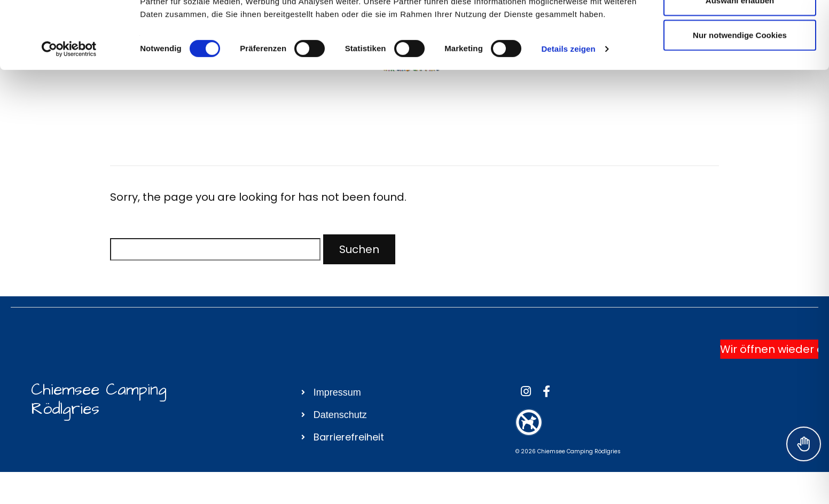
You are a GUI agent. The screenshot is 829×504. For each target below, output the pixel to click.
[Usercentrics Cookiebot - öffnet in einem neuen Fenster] (69, 112)
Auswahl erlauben (740, 63)
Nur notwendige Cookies (740, 98)
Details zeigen (568, 112)
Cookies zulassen (740, 28)
